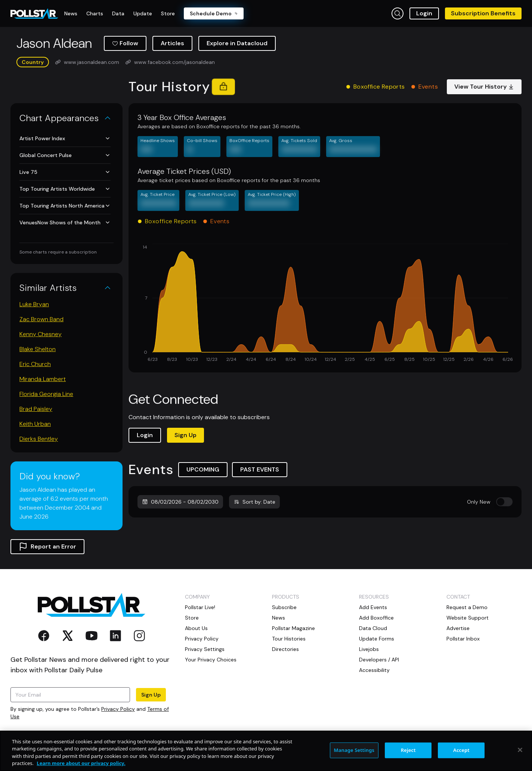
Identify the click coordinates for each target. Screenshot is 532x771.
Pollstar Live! (200, 607)
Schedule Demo (214, 13)
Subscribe (284, 607)
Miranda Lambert (43, 379)
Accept (461, 750)
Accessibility (374, 670)
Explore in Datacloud (237, 43)
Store (192, 618)
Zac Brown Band (41, 319)
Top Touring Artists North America (65, 206)
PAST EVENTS (260, 469)
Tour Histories (289, 639)
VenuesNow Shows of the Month (65, 222)
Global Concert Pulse (65, 155)
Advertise (458, 628)
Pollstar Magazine (293, 628)
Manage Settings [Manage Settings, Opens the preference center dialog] (354, 750)
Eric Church (35, 364)
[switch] (504, 502)
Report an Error (47, 547)
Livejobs (369, 649)
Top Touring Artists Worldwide (65, 189)
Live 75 (65, 172)
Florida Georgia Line (46, 394)
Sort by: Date (254, 502)
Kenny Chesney (41, 334)
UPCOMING (203, 469)
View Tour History (484, 87)
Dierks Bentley (39, 439)
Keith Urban (35, 424)
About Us (196, 628)
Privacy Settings (205, 649)
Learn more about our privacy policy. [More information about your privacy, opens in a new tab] (81, 763)
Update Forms (377, 639)
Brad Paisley (36, 409)
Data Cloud (373, 628)
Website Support (468, 618)
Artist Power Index (65, 138)
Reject (408, 750)
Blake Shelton (38, 349)
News (279, 618)
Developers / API (379, 660)
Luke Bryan (34, 304)
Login (424, 13)
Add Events (373, 607)
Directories (285, 649)
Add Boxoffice (376, 618)
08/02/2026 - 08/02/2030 (180, 502)
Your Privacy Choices (211, 660)
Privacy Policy (118, 709)
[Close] (520, 750)
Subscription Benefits (483, 13)
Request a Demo (467, 607)
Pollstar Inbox (463, 639)
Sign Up (185, 435)
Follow (125, 43)
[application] (325, 304)
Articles (172, 43)
